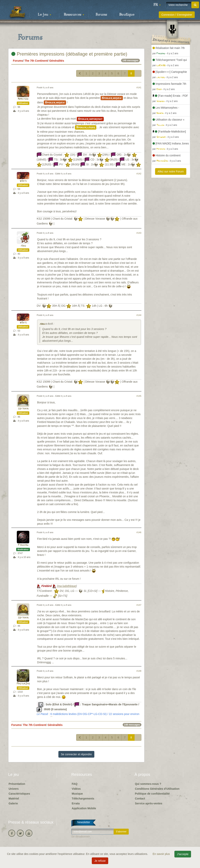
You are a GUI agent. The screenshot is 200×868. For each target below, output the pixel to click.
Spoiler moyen (112, 98)
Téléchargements (83, 799)
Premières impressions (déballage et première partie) (69, 54)
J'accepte (183, 854)
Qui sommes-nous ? (148, 784)
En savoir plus (162, 854)
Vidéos (76, 789)
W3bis (23, 181)
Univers (14, 789)
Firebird (23, 545)
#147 (139, 605)
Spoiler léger (86, 127)
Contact (140, 799)
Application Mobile (84, 808)
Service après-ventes (149, 803)
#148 (139, 671)
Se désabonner (81, 836)
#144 (139, 315)
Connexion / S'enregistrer (177, 15)
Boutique (127, 15)
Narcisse (23, 99)
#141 (139, 87)
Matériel (14, 799)
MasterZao (23, 684)
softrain (23, 409)
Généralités (57, 61)
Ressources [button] (74, 15)
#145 (139, 396)
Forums (101, 15)
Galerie (13, 803)
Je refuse (100, 861)
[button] (157, 5)
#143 (139, 233)
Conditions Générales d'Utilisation (157, 789)
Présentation (17, 784)
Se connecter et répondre (76, 754)
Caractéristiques (19, 794)
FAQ (75, 784)
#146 (139, 532)
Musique (77, 794)
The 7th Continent (36, 61)
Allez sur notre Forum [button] (171, 171)
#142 (139, 174)
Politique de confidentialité (152, 794)
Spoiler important (90, 119)
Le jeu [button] (45, 15)
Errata (76, 803)
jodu (23, 246)
